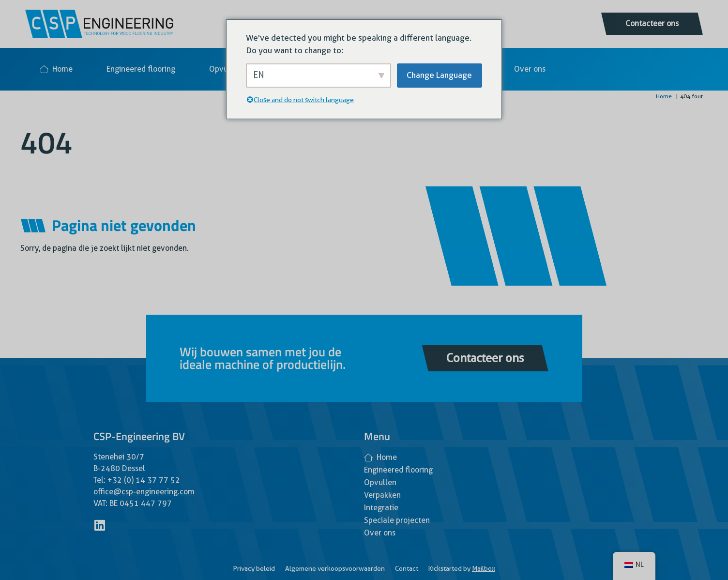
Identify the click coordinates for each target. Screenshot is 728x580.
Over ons (530, 69)
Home (56, 69)
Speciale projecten (397, 520)
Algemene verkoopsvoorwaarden (335, 568)
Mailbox (484, 568)
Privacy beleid (254, 568)
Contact (407, 568)
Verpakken (382, 495)
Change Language (439, 75)
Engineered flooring (141, 69)
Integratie (381, 508)
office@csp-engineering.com (144, 492)
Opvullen (225, 69)
